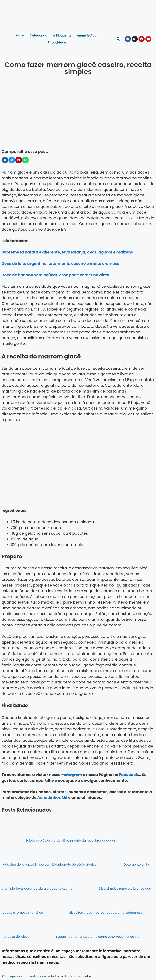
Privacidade (57, 42)
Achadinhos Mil (52, 797)
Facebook (129, 775)
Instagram (72, 775)
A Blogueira (62, 35)
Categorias (38, 35)
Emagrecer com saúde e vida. (26, 976)
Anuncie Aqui (87, 35)
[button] (118, 39)
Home (20, 35)
